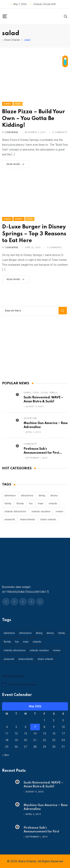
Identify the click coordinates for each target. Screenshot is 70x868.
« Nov (6, 755)
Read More (16, 164)
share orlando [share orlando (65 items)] (48, 519)
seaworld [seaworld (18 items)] (10, 519)
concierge (12, 132)
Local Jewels (49, 393)
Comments (60, 132)
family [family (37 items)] (8, 503)
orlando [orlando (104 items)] (53, 503)
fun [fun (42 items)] (31, 503)
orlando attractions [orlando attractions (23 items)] (15, 511)
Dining (27, 393)
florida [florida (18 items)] (20, 503)
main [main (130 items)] (41, 503)
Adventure (30, 418)
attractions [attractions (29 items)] (27, 495)
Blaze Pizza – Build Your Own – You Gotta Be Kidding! (34, 119)
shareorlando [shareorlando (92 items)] (28, 519)
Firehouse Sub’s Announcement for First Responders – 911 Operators (45, 453)
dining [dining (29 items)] (42, 495)
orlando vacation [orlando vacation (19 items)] (41, 511)
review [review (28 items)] (59, 511)
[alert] (35, 685)
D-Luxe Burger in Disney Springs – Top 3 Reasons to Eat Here (34, 234)
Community (30, 444)
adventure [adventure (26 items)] (10, 495)
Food (36, 393)
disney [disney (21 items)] (54, 495)
